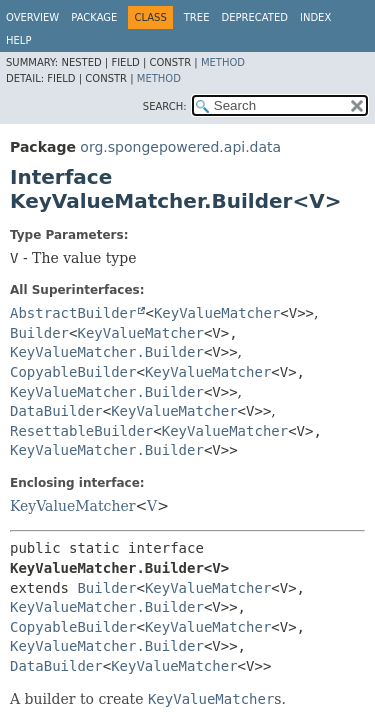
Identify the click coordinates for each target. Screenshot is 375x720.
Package (94, 17)
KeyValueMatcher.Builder (107, 352)
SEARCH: (165, 106)
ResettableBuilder (81, 431)
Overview (32, 17)
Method (223, 62)
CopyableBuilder (73, 372)
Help (18, 40)
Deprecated (254, 17)
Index (315, 17)
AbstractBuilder (73, 313)
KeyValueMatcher (217, 313)
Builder (39, 333)
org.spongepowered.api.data (180, 147)
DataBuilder (56, 411)
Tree (197, 17)
